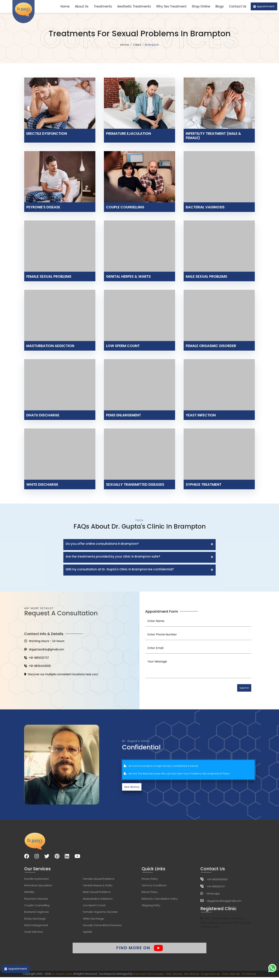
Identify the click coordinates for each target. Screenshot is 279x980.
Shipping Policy (151, 907)
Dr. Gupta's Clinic (59, 977)
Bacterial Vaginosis (36, 914)
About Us (82, 6)
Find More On (139, 950)
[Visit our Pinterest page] (57, 858)
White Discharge (93, 920)
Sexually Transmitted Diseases (102, 927)
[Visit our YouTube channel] (77, 858)
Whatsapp (213, 894)
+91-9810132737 (37, 658)
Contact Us (238, 6)
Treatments (103, 6)
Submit (244, 688)
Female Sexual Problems (99, 880)
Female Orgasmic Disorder (100, 914)
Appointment (264, 6)
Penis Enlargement (36, 927)
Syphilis (87, 934)
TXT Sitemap (252, 977)
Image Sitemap (211, 977)
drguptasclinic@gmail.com (45, 650)
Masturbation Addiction (98, 900)
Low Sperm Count (94, 907)
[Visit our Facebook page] (27, 858)
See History (133, 788)
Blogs (220, 6)
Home (65, 6)
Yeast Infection (34, 934)
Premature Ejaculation (38, 887)
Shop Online (201, 6)
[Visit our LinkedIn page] (67, 858)
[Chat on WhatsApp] (272, 968)
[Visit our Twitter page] (47, 858)
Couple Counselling (37, 907)
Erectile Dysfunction (37, 880)
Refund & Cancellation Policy (160, 900)
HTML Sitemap (173, 977)
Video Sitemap (232, 977)
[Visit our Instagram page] (37, 858)
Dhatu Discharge (35, 920)
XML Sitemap (191, 977)
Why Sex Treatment (171, 6)
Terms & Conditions (154, 887)
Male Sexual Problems (97, 893)
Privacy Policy (150, 880)
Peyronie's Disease (36, 900)
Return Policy (150, 893)
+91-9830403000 (38, 667)
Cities (137, 45)
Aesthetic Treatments (134, 6)
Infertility (29, 893)
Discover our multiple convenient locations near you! (63, 675)
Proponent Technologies (147, 977)
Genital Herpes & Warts (98, 887)
